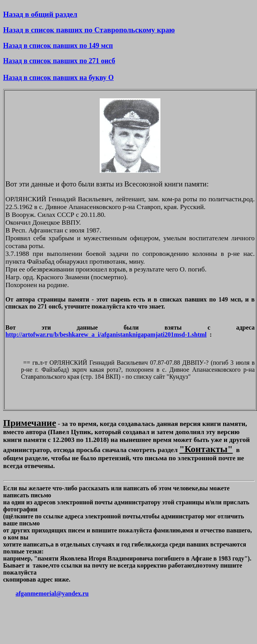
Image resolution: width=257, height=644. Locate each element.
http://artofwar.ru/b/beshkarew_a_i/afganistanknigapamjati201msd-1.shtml (106, 334)
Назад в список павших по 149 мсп (58, 46)
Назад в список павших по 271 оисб (59, 61)
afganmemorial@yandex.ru (52, 593)
